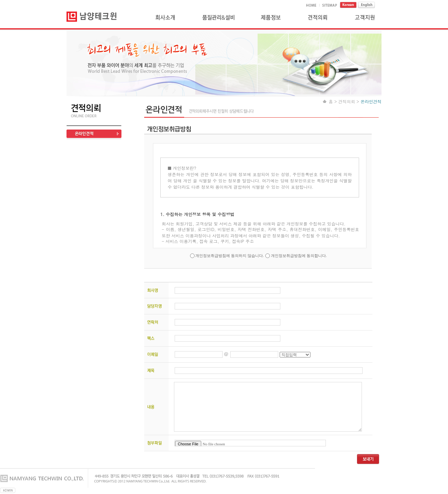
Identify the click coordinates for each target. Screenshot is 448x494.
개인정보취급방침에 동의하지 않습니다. (230, 256)
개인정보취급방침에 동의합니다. (298, 256)
